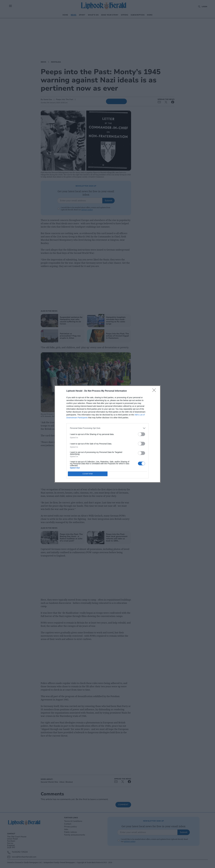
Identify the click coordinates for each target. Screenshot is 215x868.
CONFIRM (88, 474)
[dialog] (107, 434)
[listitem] (107, 428)
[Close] (155, 391)
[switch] (142, 434)
